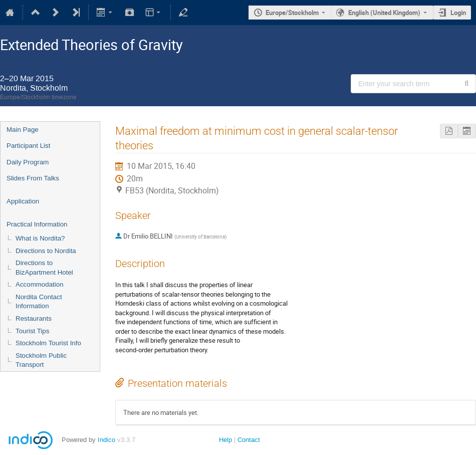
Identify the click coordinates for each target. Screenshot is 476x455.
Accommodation (40, 284)
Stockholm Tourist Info (48, 343)
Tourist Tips (32, 331)
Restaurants (34, 318)
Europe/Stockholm (292, 13)
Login (458, 13)
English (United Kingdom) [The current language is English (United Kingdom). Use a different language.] (384, 13)
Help (225, 440)
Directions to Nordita (46, 251)
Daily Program (28, 162)
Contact (249, 440)
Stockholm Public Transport (41, 360)
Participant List (28, 146)
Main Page (23, 130)
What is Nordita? (40, 238)
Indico (106, 440)
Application (23, 201)
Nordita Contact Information (39, 302)
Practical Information (37, 224)
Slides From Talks (33, 178)
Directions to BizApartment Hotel (44, 268)
